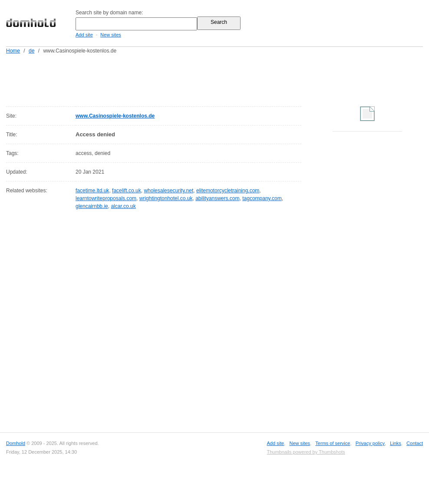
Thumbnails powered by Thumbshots (306, 452)
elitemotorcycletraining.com (228, 191)
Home (13, 51)
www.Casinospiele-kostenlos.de (115, 116)
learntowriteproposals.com (106, 198)
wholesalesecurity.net (168, 191)
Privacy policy (370, 443)
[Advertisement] (231, 79)
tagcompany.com (262, 198)
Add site (84, 35)
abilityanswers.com (217, 198)
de (31, 51)
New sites (111, 35)
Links (396, 443)
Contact (415, 443)
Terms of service (333, 443)
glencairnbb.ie (92, 206)
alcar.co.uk (123, 206)
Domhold (16, 443)
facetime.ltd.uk (92, 191)
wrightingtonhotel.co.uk (166, 198)
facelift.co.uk (127, 191)
